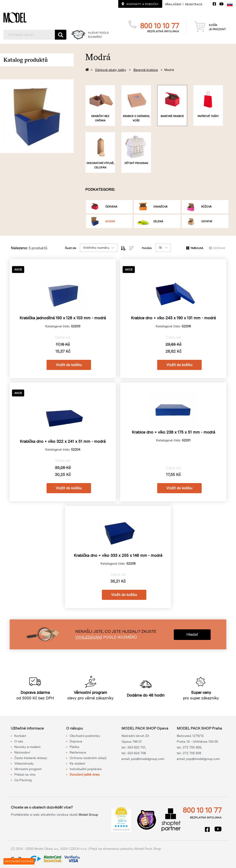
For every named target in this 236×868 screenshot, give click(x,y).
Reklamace (78, 752)
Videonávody (24, 763)
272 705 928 (192, 753)
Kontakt (20, 736)
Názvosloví (22, 752)
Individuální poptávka (86, 769)
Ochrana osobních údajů (88, 758)
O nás (19, 741)
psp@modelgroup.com (203, 759)
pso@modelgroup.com (148, 759)
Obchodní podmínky (85, 736)
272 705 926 (192, 747)
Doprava (76, 741)
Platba (74, 747)
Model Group (88, 815)
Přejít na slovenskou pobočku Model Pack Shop (125, 849)
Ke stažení (77, 763)
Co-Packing (23, 780)
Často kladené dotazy (31, 758)
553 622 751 (136, 747)
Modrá (169, 70)
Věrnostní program (28, 769)
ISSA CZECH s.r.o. (74, 849)
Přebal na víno (25, 774)
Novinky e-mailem (27, 747)
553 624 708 (137, 753)
